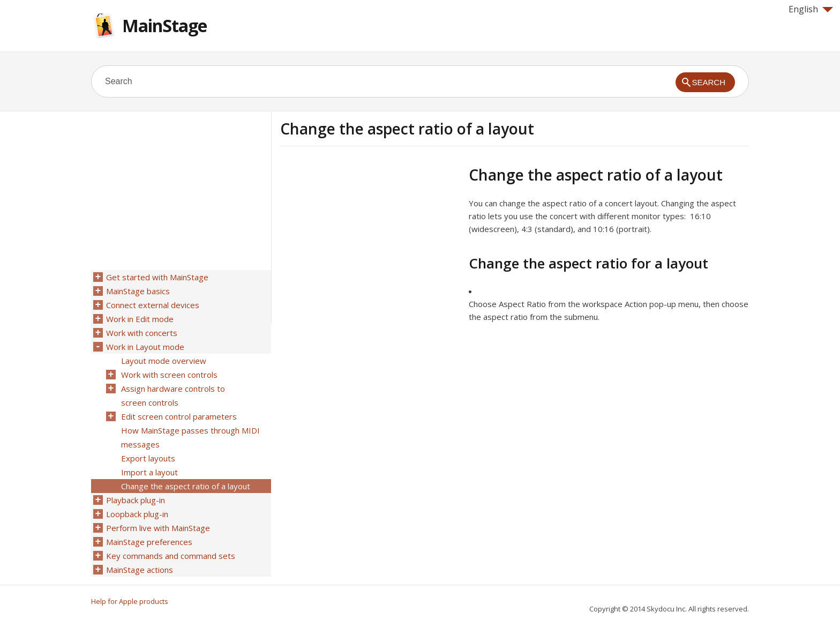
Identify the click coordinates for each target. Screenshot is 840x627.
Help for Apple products (130, 601)
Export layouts (148, 458)
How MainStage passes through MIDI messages (190, 437)
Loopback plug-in (137, 514)
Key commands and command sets (171, 556)
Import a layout (149, 472)
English (811, 9)
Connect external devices (153, 305)
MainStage (164, 25)
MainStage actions (140, 570)
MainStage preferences (149, 542)
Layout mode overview (164, 361)
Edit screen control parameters (179, 416)
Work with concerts (142, 333)
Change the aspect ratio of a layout (186, 486)
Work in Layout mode (145, 347)
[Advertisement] (370, 241)
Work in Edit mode (140, 319)
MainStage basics (138, 291)
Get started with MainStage (157, 277)
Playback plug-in (136, 500)
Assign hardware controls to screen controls (173, 395)
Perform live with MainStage (158, 528)
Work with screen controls (169, 375)
